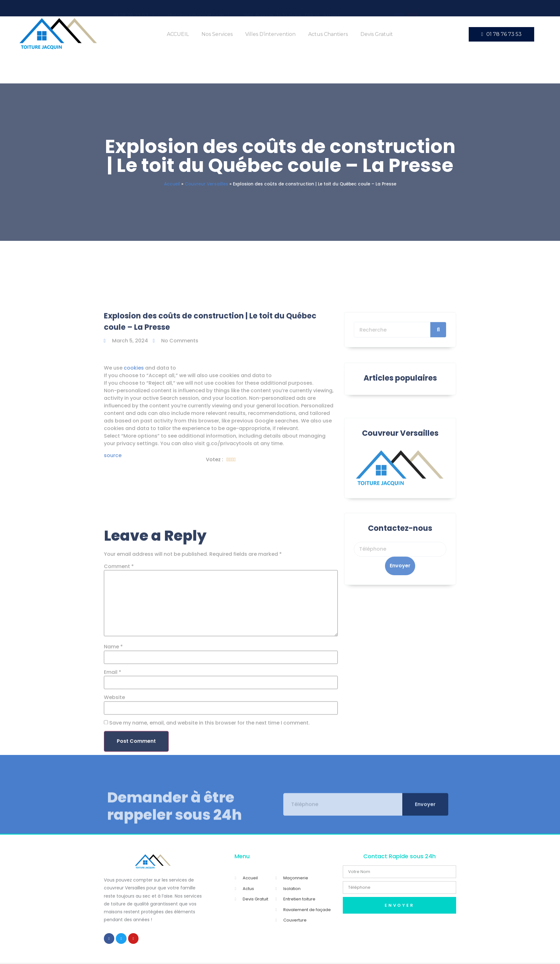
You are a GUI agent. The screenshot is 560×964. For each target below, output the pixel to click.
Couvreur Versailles (206, 184)
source (113, 511)
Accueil (172, 184)
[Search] (438, 349)
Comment (119, 707)
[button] (501, 34)
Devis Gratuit (377, 34)
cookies (134, 424)
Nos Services (217, 34)
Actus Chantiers (328, 34)
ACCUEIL (178, 34)
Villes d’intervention (270, 34)
